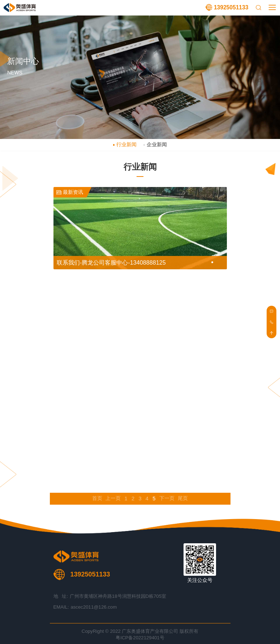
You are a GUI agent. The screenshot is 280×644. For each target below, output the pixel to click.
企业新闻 (157, 145)
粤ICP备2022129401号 (140, 638)
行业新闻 (126, 145)
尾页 (183, 498)
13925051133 (231, 7)
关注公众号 (200, 580)
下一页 (167, 498)
